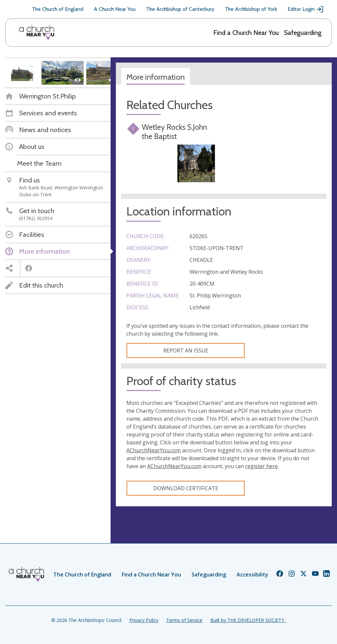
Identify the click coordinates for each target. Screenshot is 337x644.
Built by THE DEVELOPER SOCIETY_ (248, 620)
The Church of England (58, 9)
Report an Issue (186, 350)
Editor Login (306, 9)
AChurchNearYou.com (154, 450)
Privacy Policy (144, 620)
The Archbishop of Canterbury (180, 9)
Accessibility (252, 574)
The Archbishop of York (251, 9)
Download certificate (186, 488)
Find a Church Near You (246, 33)
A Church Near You (115, 9)
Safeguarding (303, 33)
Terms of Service (184, 620)
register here (261, 466)
